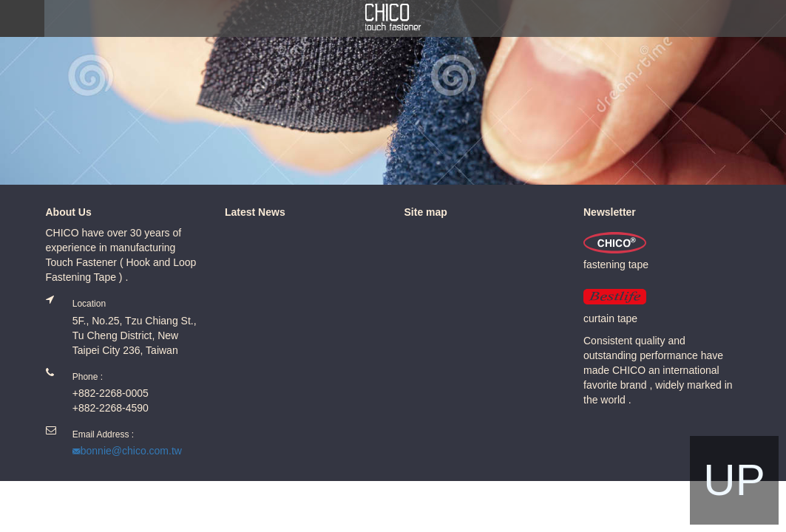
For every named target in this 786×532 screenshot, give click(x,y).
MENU (22, 18)
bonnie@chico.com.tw (131, 451)
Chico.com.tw (393, 17)
